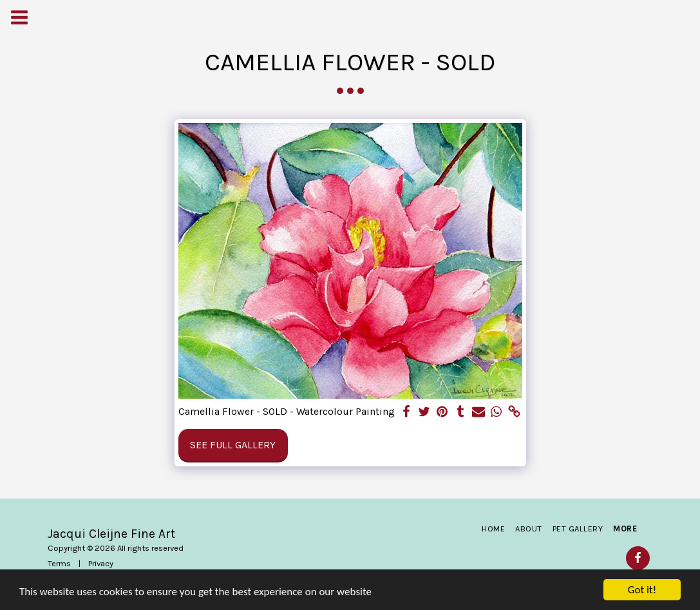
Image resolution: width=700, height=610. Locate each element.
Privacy (101, 563)
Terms (59, 563)
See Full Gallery (233, 445)
